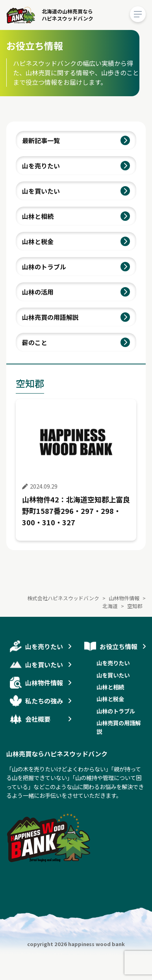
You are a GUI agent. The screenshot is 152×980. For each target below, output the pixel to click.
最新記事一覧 (41, 140)
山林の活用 (38, 292)
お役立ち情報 (119, 646)
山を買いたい (41, 191)
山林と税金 (38, 241)
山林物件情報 (44, 683)
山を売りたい (41, 166)
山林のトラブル (44, 267)
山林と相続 (38, 216)
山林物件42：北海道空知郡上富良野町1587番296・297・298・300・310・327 (76, 511)
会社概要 (38, 719)
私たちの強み (44, 701)
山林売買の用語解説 (50, 317)
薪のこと (35, 342)
